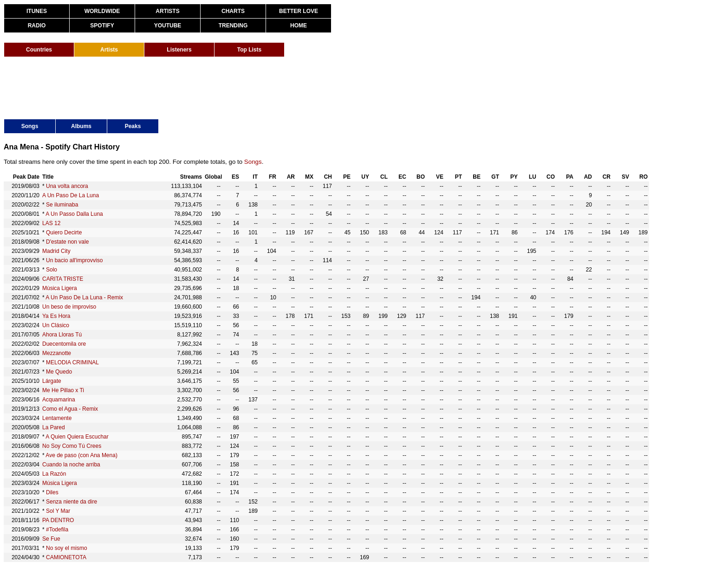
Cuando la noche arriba (71, 465)
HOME (299, 26)
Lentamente (57, 418)
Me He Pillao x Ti (63, 390)
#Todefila (57, 530)
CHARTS (233, 11)
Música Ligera (60, 483)
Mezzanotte (57, 353)
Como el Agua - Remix (70, 409)
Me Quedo (59, 372)
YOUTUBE (168, 26)
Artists (109, 50)
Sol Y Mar (58, 511)
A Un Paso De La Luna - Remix (84, 297)
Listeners (179, 50)
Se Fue (51, 539)
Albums (81, 126)
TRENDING (233, 26)
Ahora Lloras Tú (62, 335)
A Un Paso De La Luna (71, 195)
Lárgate (52, 381)
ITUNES (37, 11)
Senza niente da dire (71, 502)
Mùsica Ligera (60, 288)
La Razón (54, 474)
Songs (30, 126)
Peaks (133, 126)
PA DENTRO (58, 520)
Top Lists (249, 50)
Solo (52, 270)
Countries (39, 50)
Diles (52, 492)
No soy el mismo (67, 548)
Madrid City (56, 251)
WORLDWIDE (102, 11)
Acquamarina (59, 400)
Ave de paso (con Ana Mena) (81, 455)
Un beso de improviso (69, 307)
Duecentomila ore (64, 344)
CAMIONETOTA (66, 557)
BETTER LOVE (299, 11)
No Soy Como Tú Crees (72, 446)
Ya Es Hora (56, 316)
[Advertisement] (173, 87)
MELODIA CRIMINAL (72, 362)
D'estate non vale (67, 242)
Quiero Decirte (64, 233)
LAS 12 (51, 223)
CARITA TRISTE (63, 279)
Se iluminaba (62, 205)
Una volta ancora (67, 186)
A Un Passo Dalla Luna (74, 214)
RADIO (37, 26)
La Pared (54, 427)
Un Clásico (56, 325)
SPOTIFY (102, 26)
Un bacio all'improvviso (74, 260)
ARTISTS (167, 11)
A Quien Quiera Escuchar (77, 437)
